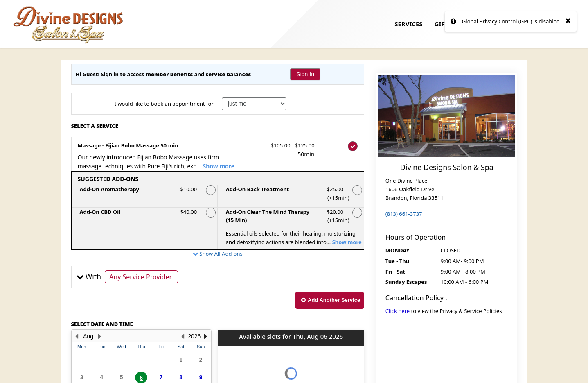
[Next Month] (100, 336)
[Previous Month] (77, 336)
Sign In (305, 74)
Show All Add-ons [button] (220, 254)
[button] (218, 277)
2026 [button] (194, 336)
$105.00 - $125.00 (291, 150)
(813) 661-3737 (404, 214)
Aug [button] (88, 336)
